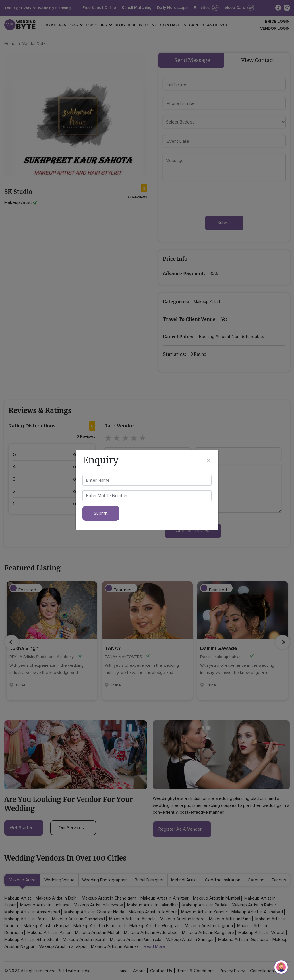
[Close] (208, 460)
